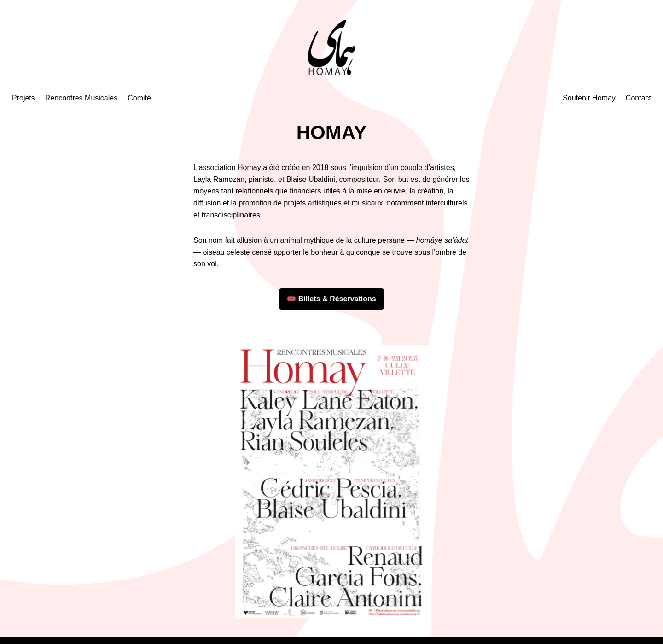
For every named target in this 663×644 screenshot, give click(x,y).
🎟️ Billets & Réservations (331, 299)
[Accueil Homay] (331, 47)
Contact (638, 98)
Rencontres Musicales (81, 98)
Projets (23, 98)
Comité (139, 98)
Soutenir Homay (589, 98)
